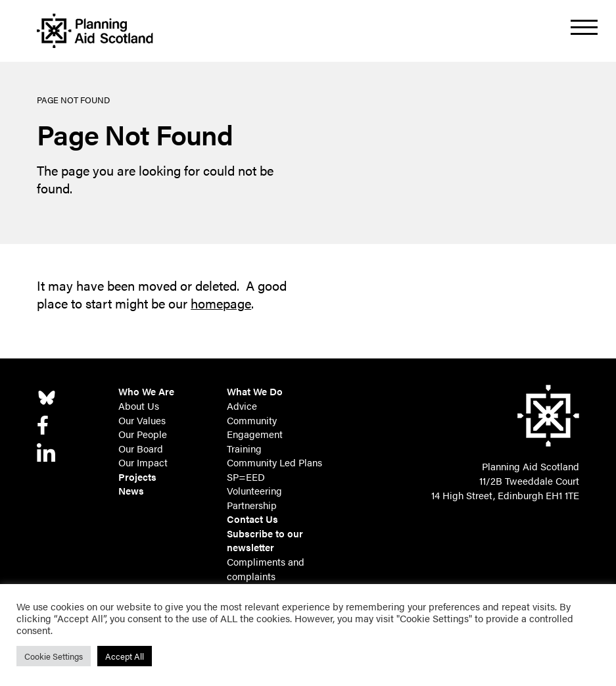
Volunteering (254, 491)
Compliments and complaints (266, 569)
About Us (139, 406)
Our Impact (143, 462)
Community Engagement (255, 428)
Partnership (252, 505)
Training (244, 449)
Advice (242, 406)
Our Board (141, 449)
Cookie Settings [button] (54, 656)
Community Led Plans (274, 462)
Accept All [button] (125, 656)
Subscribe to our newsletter (265, 541)
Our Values (142, 420)
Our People (143, 434)
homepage (221, 303)
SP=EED (246, 477)
